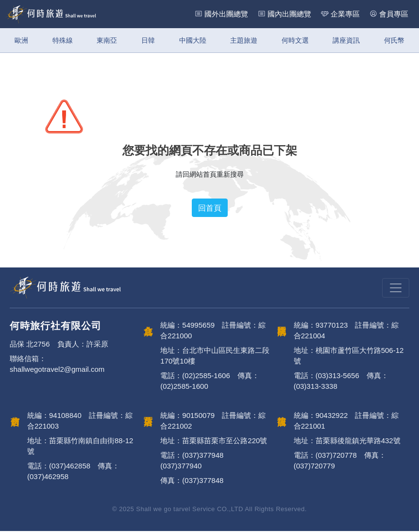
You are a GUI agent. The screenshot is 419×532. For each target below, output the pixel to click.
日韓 (148, 40)
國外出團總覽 (226, 14)
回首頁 (210, 209)
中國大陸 (193, 40)
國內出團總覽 (289, 14)
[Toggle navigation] (396, 289)
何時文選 (295, 40)
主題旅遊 (244, 40)
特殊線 (63, 40)
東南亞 (107, 40)
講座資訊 (346, 40)
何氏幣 (394, 40)
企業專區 (345, 14)
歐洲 (21, 40)
